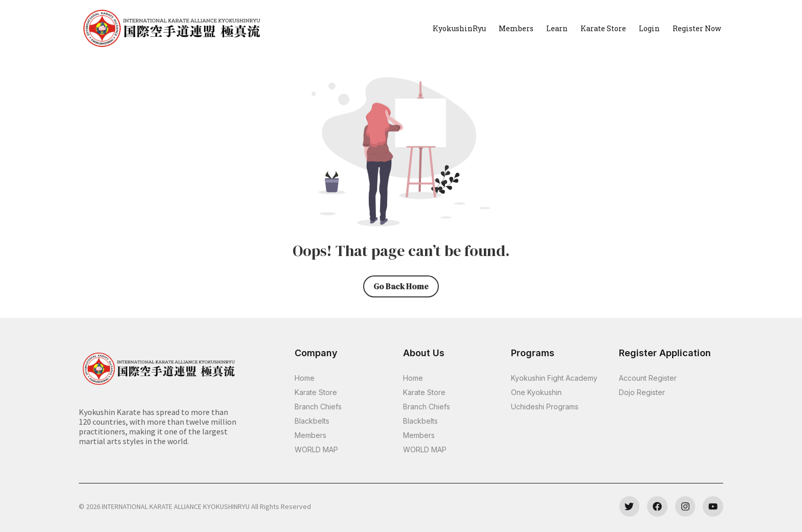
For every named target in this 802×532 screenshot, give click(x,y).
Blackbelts (312, 421)
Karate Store (603, 28)
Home (305, 378)
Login (649, 28)
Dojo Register (642, 392)
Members (516, 28)
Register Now (697, 28)
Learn (557, 28)
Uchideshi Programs (545, 407)
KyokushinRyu (459, 28)
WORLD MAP (316, 449)
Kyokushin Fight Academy (554, 378)
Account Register (648, 378)
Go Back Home (401, 286)
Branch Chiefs (318, 407)
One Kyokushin (536, 392)
